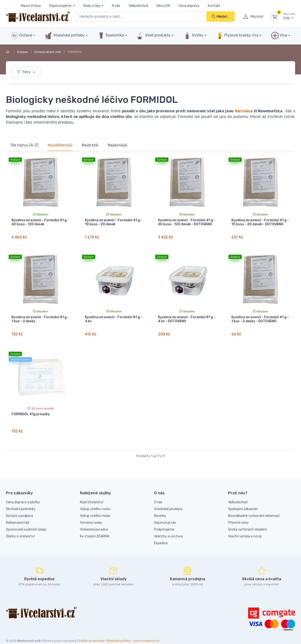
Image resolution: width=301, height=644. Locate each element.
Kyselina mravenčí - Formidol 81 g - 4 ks (114, 316)
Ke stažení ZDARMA (95, 528)
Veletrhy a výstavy (168, 528)
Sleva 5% (163, 6)
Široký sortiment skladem (248, 521)
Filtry (24, 72)
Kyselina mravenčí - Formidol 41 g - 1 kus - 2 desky (40, 316)
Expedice (161, 535)
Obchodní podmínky (21, 501)
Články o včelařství (20, 528)
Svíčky (193, 36)
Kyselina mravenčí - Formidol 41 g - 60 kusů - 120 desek (40, 222)
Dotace (21, 36)
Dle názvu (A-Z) (24, 145)
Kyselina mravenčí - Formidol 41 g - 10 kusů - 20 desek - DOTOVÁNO (260, 222)
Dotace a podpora (19, 507)
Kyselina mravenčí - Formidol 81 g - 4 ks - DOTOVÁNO (187, 316)
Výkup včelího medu (95, 507)
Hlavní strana (31, 6)
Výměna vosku (91, 514)
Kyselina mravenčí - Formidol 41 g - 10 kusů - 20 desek (114, 222)
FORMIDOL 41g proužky (31, 409)
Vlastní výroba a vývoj (245, 528)
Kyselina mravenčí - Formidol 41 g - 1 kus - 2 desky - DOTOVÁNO (260, 316)
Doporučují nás (165, 514)
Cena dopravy (189, 6)
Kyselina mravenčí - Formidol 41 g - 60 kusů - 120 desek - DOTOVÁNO (187, 222)
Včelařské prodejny (168, 501)
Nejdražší (90, 145)
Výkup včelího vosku (95, 501)
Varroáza (244, 111)
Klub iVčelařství (92, 494)
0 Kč (289, 16)
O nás (116, 6)
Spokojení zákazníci (243, 501)
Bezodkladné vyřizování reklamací (254, 507)
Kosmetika (111, 36)
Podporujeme (164, 521)
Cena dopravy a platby (23, 494)
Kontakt (214, 6)
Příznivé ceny (238, 514)
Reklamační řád (18, 514)
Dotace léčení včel (48, 52)
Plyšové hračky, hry (237, 36)
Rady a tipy (92, 6)
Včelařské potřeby (65, 36)
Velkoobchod (138, 6)
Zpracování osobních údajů (26, 521)
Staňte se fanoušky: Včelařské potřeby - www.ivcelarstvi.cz (119, 632)
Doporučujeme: (61, 6)
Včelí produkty (154, 36)
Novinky (160, 507)
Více (279, 36)
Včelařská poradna (94, 521)
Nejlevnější (117, 145)
